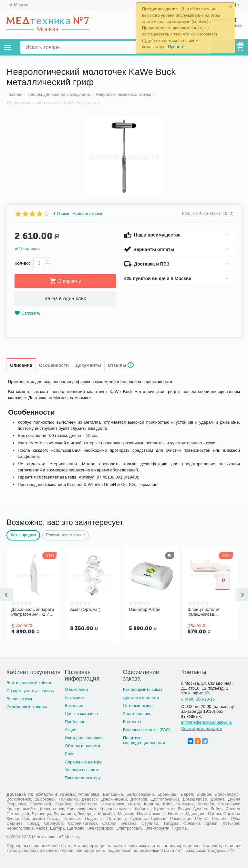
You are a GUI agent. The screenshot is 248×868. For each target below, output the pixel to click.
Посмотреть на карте (202, 728)
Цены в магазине (81, 714)
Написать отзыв (88, 214)
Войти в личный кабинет (30, 683)
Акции (70, 730)
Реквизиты (75, 697)
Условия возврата (82, 770)
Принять (176, 47)
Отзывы (121, 365)
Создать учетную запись (30, 691)
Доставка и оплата (141, 697)
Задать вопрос (137, 714)
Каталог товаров (8, 47)
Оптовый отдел (138, 706)
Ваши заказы (19, 699)
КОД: (187, 213)
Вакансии (74, 706)
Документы (88, 365)
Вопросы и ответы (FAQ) (147, 730)
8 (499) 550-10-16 (198, 699)
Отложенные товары (27, 707)
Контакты (132, 722)
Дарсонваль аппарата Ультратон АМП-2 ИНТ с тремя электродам (33, 612)
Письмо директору (83, 778)
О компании (76, 689)
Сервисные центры (83, 762)
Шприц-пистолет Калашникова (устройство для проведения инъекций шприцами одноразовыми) (209, 612)
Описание (21, 365)
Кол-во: (22, 263)
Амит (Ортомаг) (85, 609)
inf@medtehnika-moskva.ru (207, 722)
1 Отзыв (61, 214)
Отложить (27, 313)
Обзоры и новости (82, 746)
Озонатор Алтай (145, 609)
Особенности (54, 365)
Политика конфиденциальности (144, 740)
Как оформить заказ (143, 689)
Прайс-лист (76, 722)
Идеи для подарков (83, 738)
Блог (69, 754)
